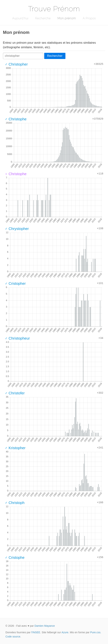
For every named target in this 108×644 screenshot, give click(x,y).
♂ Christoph (15, 503)
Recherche (43, 18)
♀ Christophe (16, 174)
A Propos (89, 18)
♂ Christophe (16, 119)
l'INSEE (36, 632)
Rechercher (55, 56)
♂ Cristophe (15, 558)
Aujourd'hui (20, 18)
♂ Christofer (15, 393)
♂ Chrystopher (17, 229)
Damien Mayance (45, 626)
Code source (13, 637)
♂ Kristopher (15, 448)
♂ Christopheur (17, 338)
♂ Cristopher (15, 283)
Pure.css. (96, 632)
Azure (65, 632)
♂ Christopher (16, 64)
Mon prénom (67, 18)
